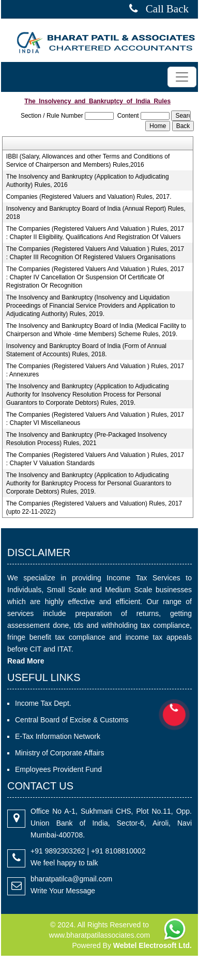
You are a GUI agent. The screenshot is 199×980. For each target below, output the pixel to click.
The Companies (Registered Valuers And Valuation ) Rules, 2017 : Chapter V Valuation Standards (95, 459)
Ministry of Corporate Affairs (59, 753)
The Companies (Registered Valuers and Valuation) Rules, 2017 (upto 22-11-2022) (94, 508)
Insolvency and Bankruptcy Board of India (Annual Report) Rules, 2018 (96, 213)
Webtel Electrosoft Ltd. (152, 945)
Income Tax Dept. (43, 703)
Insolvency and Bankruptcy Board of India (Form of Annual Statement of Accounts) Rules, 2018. (86, 350)
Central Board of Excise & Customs (72, 720)
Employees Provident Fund (58, 769)
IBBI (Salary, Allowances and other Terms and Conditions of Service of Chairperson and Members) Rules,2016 (88, 161)
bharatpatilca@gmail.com (71, 879)
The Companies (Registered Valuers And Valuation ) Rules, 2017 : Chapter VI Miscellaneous (95, 419)
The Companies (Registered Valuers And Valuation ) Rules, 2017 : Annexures (95, 370)
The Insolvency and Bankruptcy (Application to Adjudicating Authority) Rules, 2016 (88, 181)
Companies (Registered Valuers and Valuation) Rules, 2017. (89, 197)
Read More (26, 661)
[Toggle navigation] (182, 77)
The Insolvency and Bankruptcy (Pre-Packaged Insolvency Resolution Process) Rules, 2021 (87, 439)
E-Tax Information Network (58, 736)
